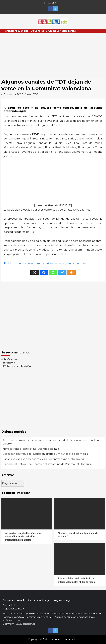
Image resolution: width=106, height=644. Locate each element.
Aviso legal (65, 600)
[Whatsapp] (53, 272)
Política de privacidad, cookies (40, 600)
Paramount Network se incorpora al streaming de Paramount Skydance (47, 464)
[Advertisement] (53, 54)
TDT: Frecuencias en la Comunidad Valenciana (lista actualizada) (46, 263)
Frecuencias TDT (24, 31)
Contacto (8, 605)
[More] (71, 272)
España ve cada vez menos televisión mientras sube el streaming (43, 459)
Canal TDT (32, 94)
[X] (35, 272)
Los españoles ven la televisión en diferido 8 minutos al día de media (45, 454)
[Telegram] (62, 272)
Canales (39, 31)
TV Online (50, 31)
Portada (8, 31)
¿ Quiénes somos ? (13, 609)
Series (60, 31)
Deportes (70, 31)
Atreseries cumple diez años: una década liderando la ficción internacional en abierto (51, 442)
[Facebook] (44, 272)
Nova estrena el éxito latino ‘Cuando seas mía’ (31, 449)
